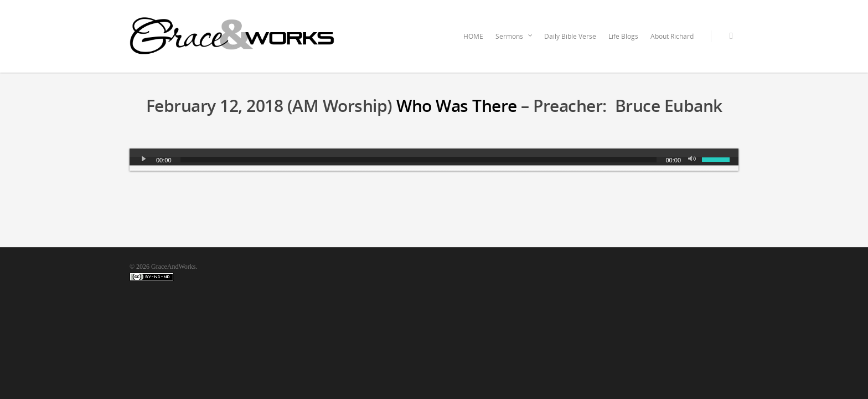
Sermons (514, 37)
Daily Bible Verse (570, 36)
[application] (434, 160)
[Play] (144, 160)
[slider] (419, 160)
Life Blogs (623, 36)
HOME (473, 36)
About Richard (672, 36)
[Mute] (693, 160)
